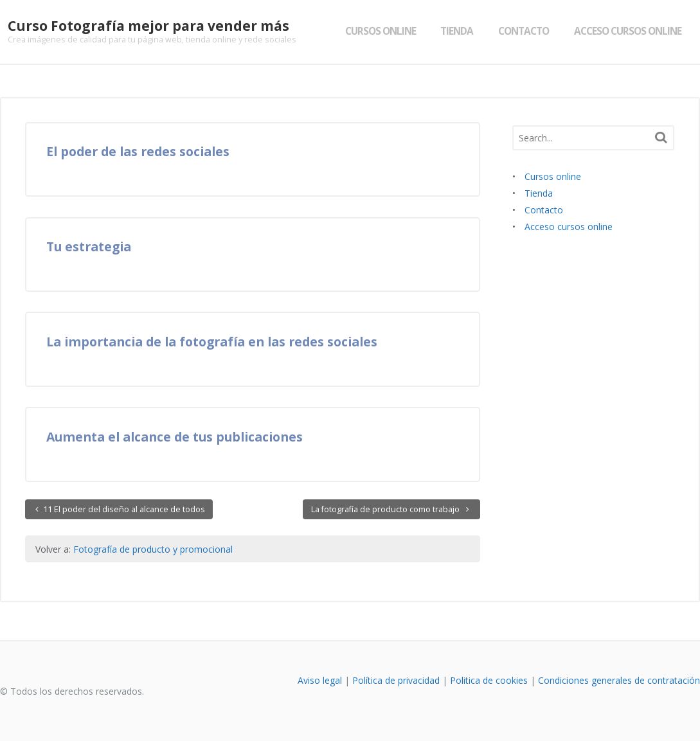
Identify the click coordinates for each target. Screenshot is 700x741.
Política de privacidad (396, 680)
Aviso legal (320, 680)
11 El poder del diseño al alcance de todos (123, 509)
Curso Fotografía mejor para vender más (141, 26)
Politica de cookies (489, 680)
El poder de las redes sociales (138, 151)
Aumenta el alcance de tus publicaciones (175, 437)
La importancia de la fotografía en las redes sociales (212, 342)
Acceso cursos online (635, 31)
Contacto (531, 31)
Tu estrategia (89, 246)
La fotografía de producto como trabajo (386, 509)
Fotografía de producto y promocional (153, 549)
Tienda (464, 31)
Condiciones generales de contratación (619, 680)
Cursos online (388, 31)
